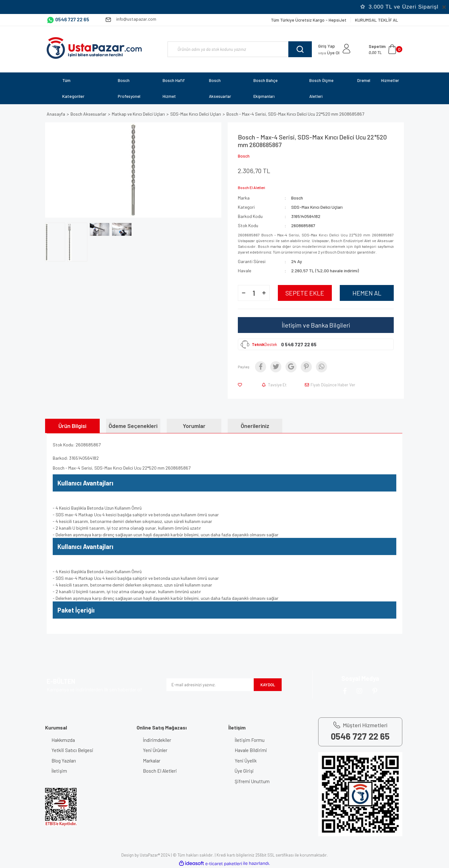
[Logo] (94, 48)
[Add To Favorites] (241, 385)
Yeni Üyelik (246, 761)
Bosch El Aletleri (160, 771)
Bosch (244, 156)
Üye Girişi (244, 771)
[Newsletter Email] (210, 685)
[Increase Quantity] (264, 293)
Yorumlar (194, 426)
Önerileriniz (255, 426)
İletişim (59, 771)
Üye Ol (329, 53)
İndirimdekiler (157, 740)
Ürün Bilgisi (72, 426)
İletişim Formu (250, 740)
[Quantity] (254, 293)
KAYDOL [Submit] (268, 685)
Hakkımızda (63, 740)
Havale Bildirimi (251, 750)
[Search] (240, 49)
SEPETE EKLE (305, 293)
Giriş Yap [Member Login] (327, 46)
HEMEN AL (367, 293)
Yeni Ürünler (155, 750)
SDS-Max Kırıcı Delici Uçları (317, 207)
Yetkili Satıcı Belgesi (72, 750)
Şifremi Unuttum (252, 781)
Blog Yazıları (64, 761)
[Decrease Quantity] (244, 293)
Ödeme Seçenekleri (133, 426)
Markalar (152, 761)
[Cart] (385, 49)
